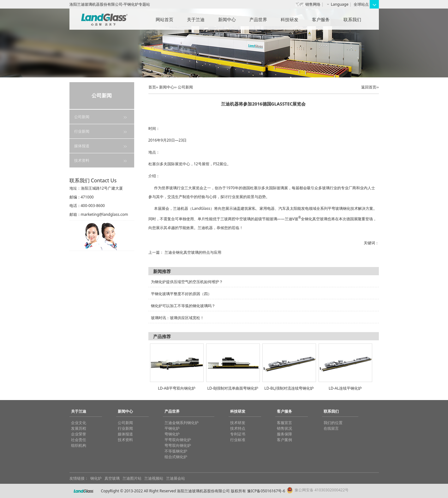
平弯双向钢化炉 (178, 440)
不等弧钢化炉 (176, 451)
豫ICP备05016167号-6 (266, 491)
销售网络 (313, 4)
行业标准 (238, 440)
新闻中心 (227, 19)
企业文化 (79, 423)
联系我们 (352, 19)
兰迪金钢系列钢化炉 (182, 423)
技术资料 (82, 160)
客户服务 (321, 19)
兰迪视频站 (154, 478)
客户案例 (284, 440)
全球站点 (361, 4)
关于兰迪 (196, 19)
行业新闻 (82, 131)
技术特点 (238, 428)
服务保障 (284, 434)
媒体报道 (82, 146)
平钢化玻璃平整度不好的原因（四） (181, 294)
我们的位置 (333, 423)
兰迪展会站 (176, 478)
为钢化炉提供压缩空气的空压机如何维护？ (187, 282)
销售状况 (284, 428)
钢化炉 (96, 478)
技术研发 (238, 423)
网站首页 (164, 19)
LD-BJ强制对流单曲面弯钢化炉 (233, 388)
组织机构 (79, 445)
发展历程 (79, 428)
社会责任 (79, 440)
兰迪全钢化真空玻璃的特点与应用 (193, 252)
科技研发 (290, 19)
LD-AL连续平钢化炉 (345, 388)
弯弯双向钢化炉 (178, 445)
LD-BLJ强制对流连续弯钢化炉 (289, 388)
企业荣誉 (79, 434)
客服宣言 (284, 423)
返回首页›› (370, 87)
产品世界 (258, 19)
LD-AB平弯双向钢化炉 (176, 388)
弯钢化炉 (172, 434)
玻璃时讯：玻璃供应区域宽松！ (177, 318)
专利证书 (238, 434)
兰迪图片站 (132, 478)
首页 (152, 87)
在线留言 (331, 428)
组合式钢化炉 (176, 457)
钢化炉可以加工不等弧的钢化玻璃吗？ (183, 306)
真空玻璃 (112, 478)
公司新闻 (82, 117)
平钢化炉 (172, 428)
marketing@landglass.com (105, 214)
